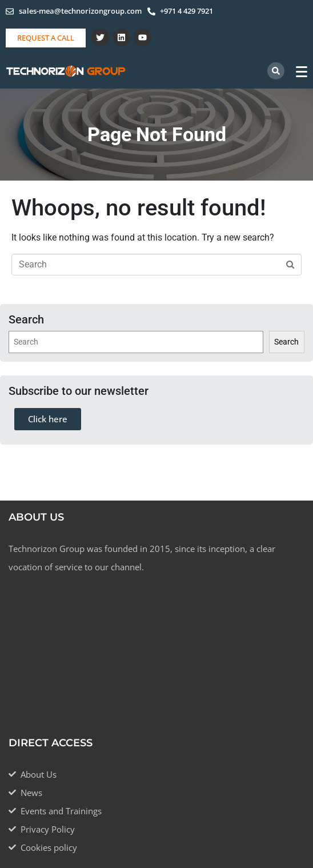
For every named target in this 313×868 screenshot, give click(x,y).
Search (286, 342)
